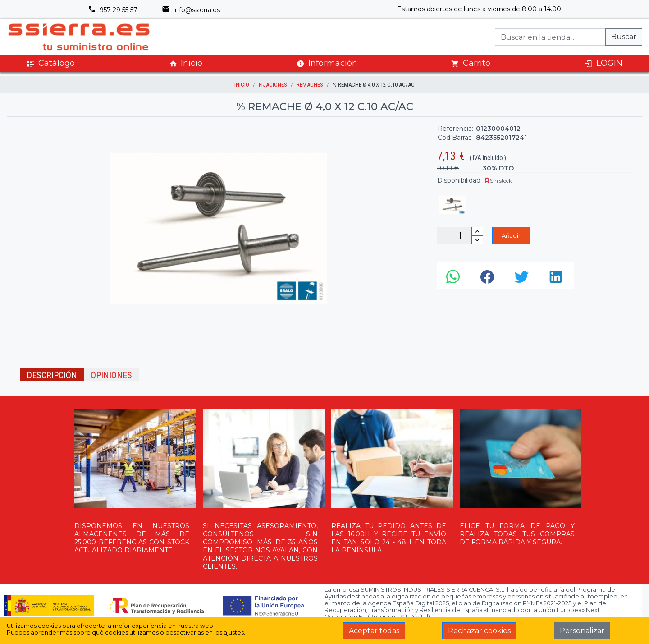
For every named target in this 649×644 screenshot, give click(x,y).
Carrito (471, 63)
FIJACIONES (273, 85)
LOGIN (603, 63)
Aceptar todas (374, 631)
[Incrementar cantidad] (477, 231)
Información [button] (327, 63)
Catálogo (51, 63)
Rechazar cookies (479, 631)
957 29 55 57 (113, 10)
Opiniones (111, 375)
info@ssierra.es (191, 10)
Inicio (186, 63)
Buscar (624, 37)
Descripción (52, 375)
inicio (242, 85)
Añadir (511, 235)
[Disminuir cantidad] (477, 240)
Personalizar (582, 631)
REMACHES (310, 85)
